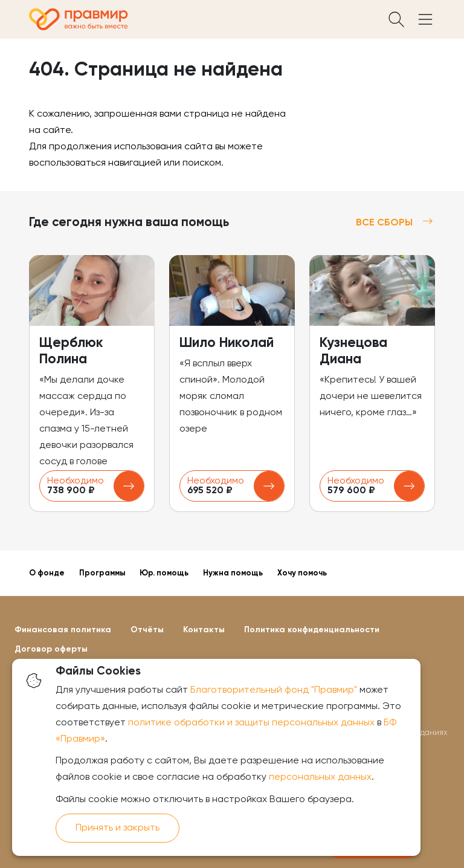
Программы (102, 573)
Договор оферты (51, 649)
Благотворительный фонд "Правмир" (274, 690)
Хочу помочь (302, 573)
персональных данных (320, 777)
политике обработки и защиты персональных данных (251, 723)
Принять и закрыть (118, 828)
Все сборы (395, 222)
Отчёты (147, 630)
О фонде (47, 573)
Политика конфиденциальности (312, 630)
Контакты (204, 630)
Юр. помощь (164, 573)
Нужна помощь (233, 573)
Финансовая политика (63, 630)
